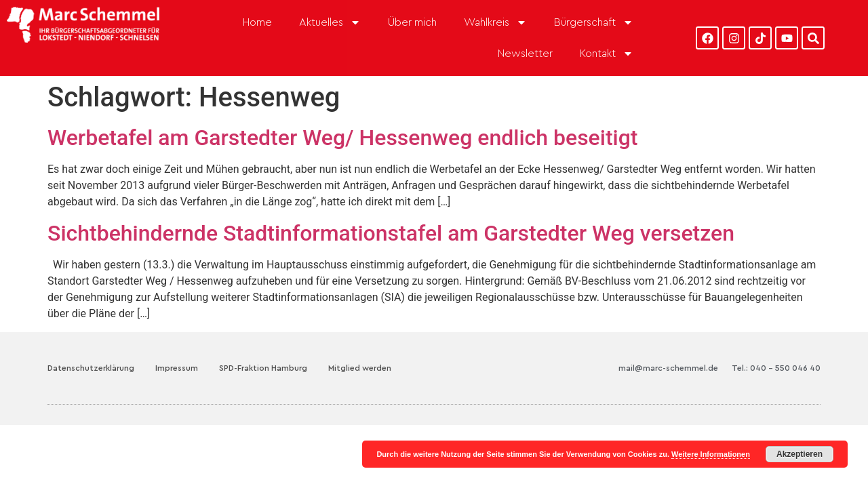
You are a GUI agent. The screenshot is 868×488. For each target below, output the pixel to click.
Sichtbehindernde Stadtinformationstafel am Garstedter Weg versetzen (391, 233)
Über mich (412, 22)
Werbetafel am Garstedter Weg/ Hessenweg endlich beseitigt (343, 138)
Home (257, 22)
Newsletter (525, 54)
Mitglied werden (360, 368)
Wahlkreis (495, 22)
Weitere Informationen (711, 454)
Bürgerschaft (594, 22)
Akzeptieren (800, 454)
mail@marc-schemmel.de (668, 368)
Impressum (177, 368)
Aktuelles (330, 22)
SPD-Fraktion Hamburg (263, 368)
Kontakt (607, 54)
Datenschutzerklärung (91, 368)
